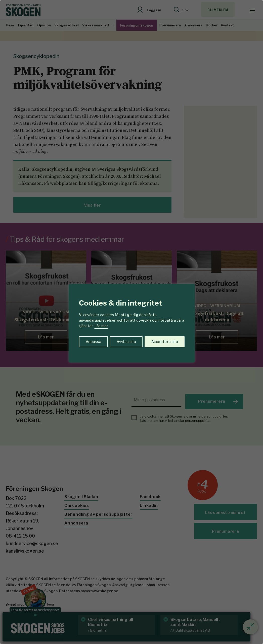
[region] (131, 322)
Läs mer (101, 326)
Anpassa (93, 342)
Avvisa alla (126, 342)
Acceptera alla (165, 342)
